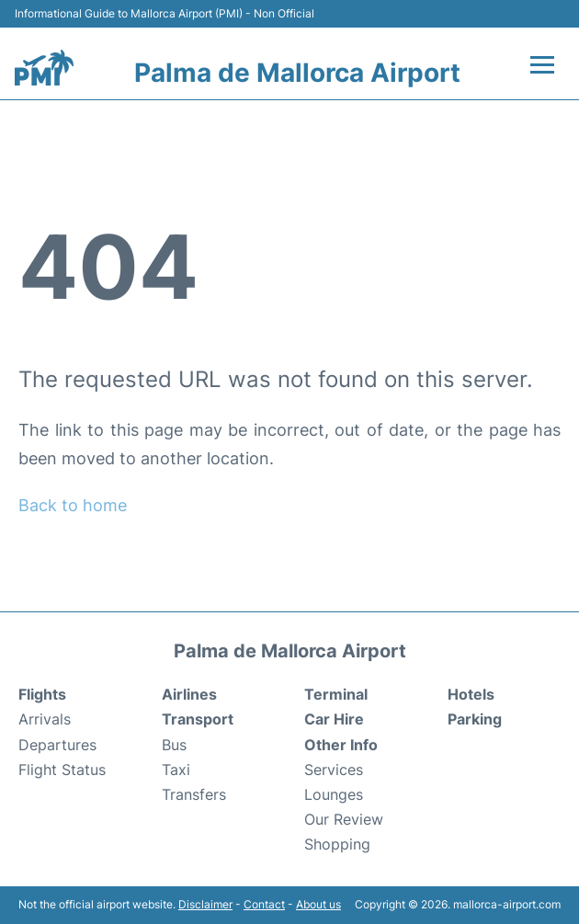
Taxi (176, 770)
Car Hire (334, 719)
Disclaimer (205, 904)
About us (318, 904)
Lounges (334, 794)
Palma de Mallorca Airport (297, 73)
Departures (57, 745)
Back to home (73, 505)
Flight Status (62, 770)
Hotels (471, 694)
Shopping (337, 844)
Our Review (344, 819)
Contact (264, 904)
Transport (198, 719)
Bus (174, 745)
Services (334, 770)
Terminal (336, 694)
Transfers (194, 794)
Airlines (189, 694)
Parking (475, 719)
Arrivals (45, 719)
